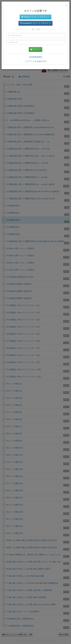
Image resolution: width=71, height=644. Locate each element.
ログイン (36, 49)
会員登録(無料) (35, 57)
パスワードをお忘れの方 (36, 61)
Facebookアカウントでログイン (35, 23)
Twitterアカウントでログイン (36, 17)
